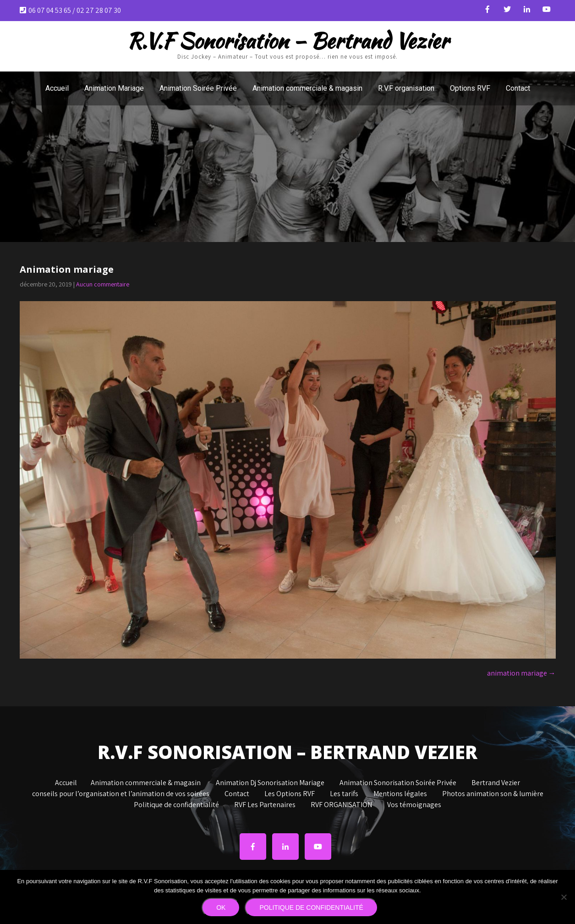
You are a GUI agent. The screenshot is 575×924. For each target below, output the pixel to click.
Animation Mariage (114, 88)
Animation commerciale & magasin (307, 88)
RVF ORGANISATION (341, 805)
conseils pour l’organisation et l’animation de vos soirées (121, 794)
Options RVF (470, 88)
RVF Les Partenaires (265, 805)
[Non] (564, 897)
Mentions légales (400, 794)
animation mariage (521, 673)
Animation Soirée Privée (198, 88)
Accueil (57, 88)
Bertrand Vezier (496, 783)
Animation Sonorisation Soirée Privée (398, 783)
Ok (221, 907)
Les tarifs (344, 794)
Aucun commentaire (103, 284)
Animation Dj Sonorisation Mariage (270, 783)
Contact (518, 88)
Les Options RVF (290, 794)
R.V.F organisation (406, 88)
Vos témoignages (414, 805)
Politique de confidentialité (176, 805)
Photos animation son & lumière (493, 794)
